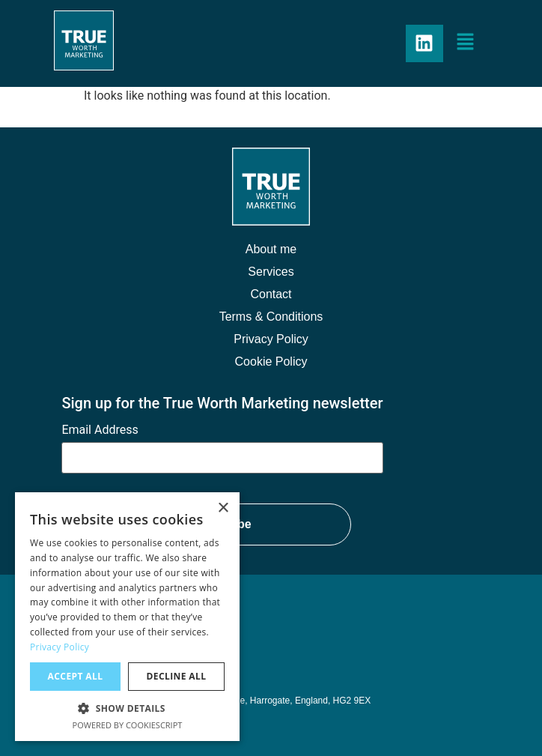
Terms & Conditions (271, 317)
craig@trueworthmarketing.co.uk (140, 655)
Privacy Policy (271, 339)
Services (271, 272)
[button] (465, 43)
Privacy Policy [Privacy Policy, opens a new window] (60, 647)
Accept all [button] (76, 676)
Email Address (100, 430)
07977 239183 (92, 633)
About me (271, 249)
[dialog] (127, 617)
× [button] (223, 508)
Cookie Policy (271, 362)
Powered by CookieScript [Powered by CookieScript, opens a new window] (128, 725)
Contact (271, 294)
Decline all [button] (177, 676)
